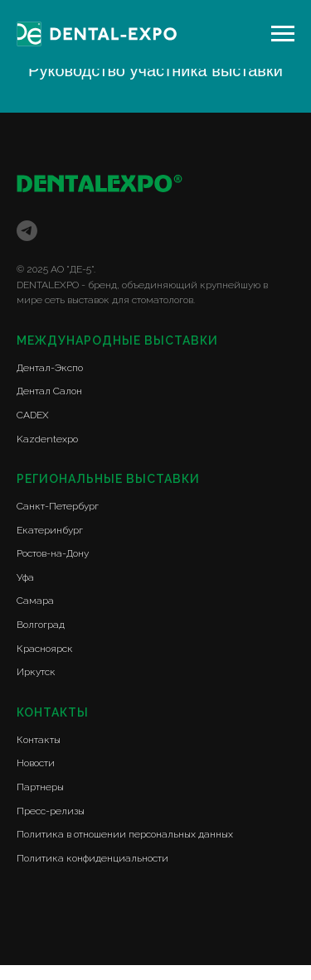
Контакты (39, 740)
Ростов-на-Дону (53, 553)
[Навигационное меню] (283, 34)
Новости (36, 763)
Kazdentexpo (47, 439)
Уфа (25, 577)
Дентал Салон (49, 391)
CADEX (33, 415)
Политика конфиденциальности (92, 858)
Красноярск (45, 649)
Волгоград (41, 625)
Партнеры (40, 787)
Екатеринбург (50, 530)
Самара (35, 601)
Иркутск (36, 672)
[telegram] (27, 231)
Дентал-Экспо (50, 368)
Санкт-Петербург (58, 506)
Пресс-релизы (51, 811)
